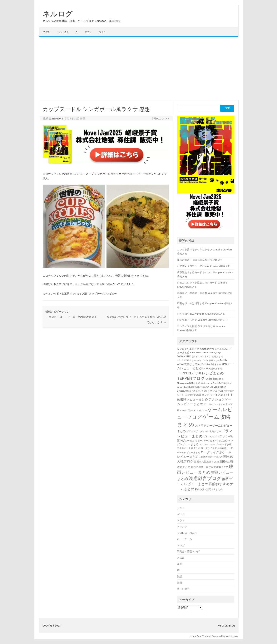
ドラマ (181, 520)
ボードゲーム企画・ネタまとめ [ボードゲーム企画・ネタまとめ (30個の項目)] (212, 441)
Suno (88, 32)
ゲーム (181, 514)
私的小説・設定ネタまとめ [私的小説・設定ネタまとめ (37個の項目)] (209, 489)
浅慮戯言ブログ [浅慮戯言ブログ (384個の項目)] (205, 478)
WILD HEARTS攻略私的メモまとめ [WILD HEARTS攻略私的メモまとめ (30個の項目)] (193, 387)
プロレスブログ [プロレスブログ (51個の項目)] (213, 436)
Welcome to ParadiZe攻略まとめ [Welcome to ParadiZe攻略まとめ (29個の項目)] (217, 383)
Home (46, 32)
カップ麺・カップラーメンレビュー (97, 293)
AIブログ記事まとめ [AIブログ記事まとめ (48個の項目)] (188, 349)
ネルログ (58, 14)
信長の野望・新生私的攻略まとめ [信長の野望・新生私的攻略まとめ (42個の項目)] (210, 467)
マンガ (181, 545)
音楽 (180, 583)
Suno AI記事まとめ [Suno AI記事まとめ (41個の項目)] (212, 368)
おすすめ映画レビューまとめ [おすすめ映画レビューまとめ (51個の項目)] (206, 395)
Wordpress (232, 636)
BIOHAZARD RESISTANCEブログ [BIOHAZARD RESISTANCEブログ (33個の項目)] (206, 353)
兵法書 (181, 558)
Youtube (63, 32)
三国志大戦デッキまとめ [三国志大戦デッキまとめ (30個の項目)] (211, 457)
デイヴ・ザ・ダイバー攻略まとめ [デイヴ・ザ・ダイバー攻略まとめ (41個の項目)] (204, 431)
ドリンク (182, 526)
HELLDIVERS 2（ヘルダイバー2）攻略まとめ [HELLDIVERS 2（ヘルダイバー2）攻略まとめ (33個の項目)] (198, 360)
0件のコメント (161, 119)
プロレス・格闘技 (187, 533)
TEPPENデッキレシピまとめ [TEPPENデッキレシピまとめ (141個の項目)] (200, 373)
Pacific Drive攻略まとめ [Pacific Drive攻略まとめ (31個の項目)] (210, 364)
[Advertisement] (139, 68)
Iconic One (196, 636)
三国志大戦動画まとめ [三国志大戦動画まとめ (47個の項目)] (206, 462)
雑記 (180, 576)
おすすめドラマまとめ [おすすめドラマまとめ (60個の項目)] (210, 391)
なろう (102, 32)
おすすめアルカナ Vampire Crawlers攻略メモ (202, 320)
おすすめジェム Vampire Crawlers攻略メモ (201, 314)
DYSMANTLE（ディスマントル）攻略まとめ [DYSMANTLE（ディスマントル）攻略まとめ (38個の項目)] (200, 356)
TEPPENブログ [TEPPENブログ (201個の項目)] (191, 378)
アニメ (181, 508)
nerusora (58, 119)
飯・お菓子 (63, 293)
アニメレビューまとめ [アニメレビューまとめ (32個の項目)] (214, 404)
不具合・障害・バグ (188, 551)
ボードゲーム (185, 539)
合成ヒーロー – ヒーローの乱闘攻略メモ (71, 317)
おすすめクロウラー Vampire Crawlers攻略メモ (203, 266)
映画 (180, 564)
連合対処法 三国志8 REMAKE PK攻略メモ (200, 260)
